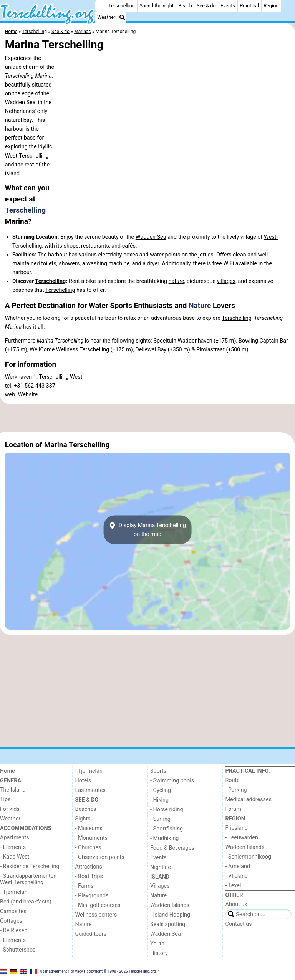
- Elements (13, 847)
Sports (158, 771)
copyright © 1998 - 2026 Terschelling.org (121, 971)
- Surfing (160, 819)
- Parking (236, 790)
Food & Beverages (172, 848)
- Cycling (161, 790)
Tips (5, 799)
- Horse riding (167, 809)
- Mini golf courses (98, 905)
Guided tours (91, 934)
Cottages (11, 921)
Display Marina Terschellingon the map (147, 530)
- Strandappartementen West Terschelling (28, 879)
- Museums (89, 828)
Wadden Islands (170, 905)
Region (271, 6)
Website (28, 395)
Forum (233, 809)
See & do (206, 6)
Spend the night (157, 6)
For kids (10, 809)
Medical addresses (249, 799)
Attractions (89, 867)
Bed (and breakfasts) (26, 902)
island (12, 174)
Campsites (13, 911)
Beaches (86, 809)
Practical (249, 6)
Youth (157, 944)
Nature (200, 305)
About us (236, 904)
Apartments (15, 838)
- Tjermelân (14, 892)
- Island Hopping (170, 915)
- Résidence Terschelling (30, 866)
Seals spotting (168, 924)
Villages (160, 886)
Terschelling (122, 6)
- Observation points (100, 857)
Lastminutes (90, 790)
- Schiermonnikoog (249, 857)
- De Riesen (14, 931)
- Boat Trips (89, 876)
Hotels (83, 781)
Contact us (239, 924)
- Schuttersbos (18, 950)
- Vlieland (237, 876)
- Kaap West (15, 857)
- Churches (88, 848)
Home (7, 771)
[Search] (122, 17)
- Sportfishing (167, 829)
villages (226, 281)
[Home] (101, 6)
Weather (106, 17)
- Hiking (159, 800)
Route (233, 780)
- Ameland (238, 866)
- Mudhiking (164, 838)
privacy (77, 971)
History (159, 953)
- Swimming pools (172, 781)
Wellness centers (96, 915)
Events (228, 6)
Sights (83, 819)
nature (177, 281)
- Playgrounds (92, 896)
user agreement (54, 971)
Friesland (237, 828)
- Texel (233, 886)
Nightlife (161, 867)
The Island (13, 790)
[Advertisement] (147, 418)
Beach (185, 6)
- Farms (85, 886)
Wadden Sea (20, 102)
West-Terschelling (27, 156)
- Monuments (92, 838)
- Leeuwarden (242, 838)
